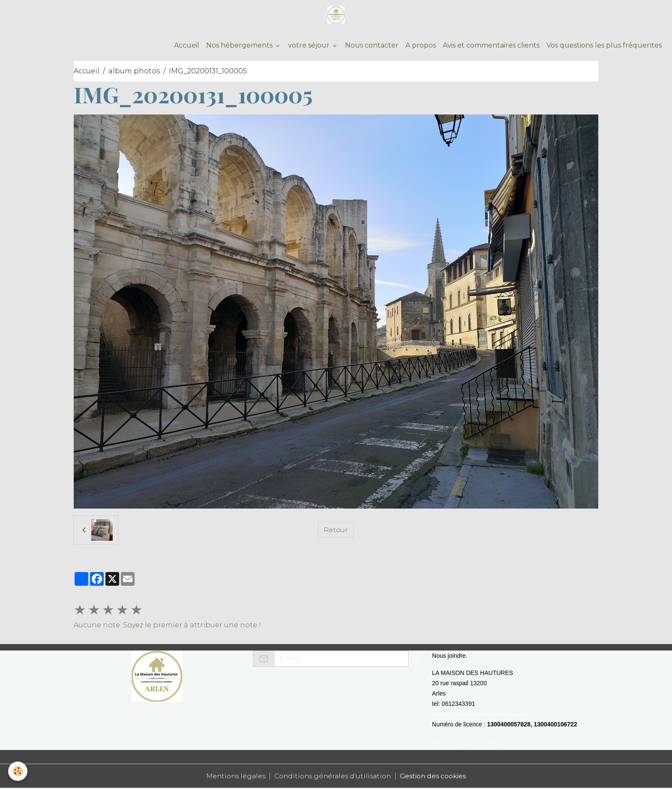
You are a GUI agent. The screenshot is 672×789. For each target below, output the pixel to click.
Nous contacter (372, 46)
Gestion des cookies (437, 777)
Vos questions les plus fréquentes (604, 46)
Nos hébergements (240, 46)
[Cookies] (18, 771)
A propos (421, 46)
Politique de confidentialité (481, 745)
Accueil (186, 46)
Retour (336, 531)
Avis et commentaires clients (491, 46)
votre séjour (310, 46)
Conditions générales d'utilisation (334, 777)
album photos (134, 72)
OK (414, 659)
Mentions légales (232, 777)
